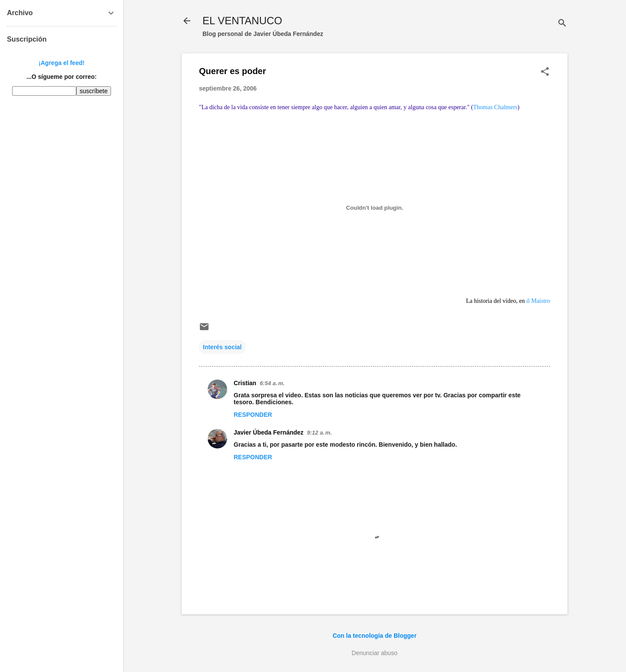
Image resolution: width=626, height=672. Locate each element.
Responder (253, 415)
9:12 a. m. (319, 433)
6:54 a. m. (272, 383)
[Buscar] (562, 24)
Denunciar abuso (375, 653)
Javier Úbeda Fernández (269, 432)
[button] (545, 72)
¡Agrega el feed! (62, 63)
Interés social (222, 347)
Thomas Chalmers (495, 107)
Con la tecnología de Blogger (375, 636)
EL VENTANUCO (242, 21)
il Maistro (538, 301)
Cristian (245, 383)
